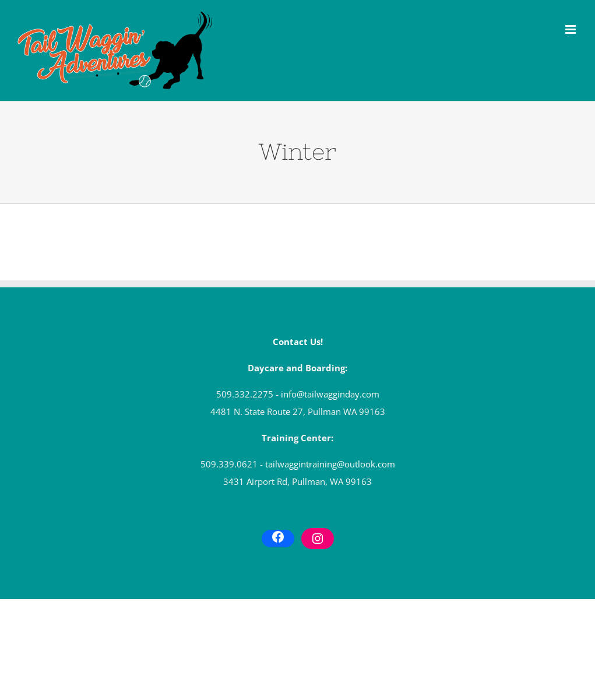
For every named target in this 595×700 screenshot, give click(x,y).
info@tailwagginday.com (330, 394)
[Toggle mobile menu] (571, 29)
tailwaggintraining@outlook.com (330, 464)
